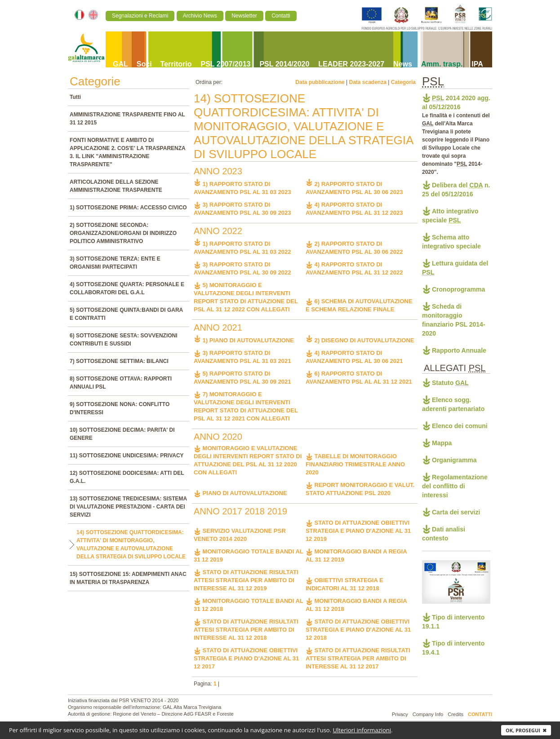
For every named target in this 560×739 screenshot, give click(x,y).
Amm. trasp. (442, 64)
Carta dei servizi (456, 512)
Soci (144, 64)
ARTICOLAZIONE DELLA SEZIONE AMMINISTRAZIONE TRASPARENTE (116, 186)
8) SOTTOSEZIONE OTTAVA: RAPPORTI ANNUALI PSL (121, 383)
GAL (120, 64)
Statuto (450, 383)
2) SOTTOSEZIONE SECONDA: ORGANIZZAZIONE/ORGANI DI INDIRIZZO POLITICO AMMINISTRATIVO (123, 233)
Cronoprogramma (458, 289)
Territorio (176, 64)
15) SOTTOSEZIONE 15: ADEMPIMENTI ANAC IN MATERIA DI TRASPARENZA (128, 578)
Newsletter (244, 16)
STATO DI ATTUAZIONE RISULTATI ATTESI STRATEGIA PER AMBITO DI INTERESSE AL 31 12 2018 (246, 630)
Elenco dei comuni (460, 426)
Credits (456, 714)
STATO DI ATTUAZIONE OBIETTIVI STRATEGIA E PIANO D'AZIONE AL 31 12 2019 (358, 531)
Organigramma (454, 460)
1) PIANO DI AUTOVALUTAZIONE (244, 340)
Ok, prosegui (526, 730)
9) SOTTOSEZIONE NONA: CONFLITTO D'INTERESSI (120, 408)
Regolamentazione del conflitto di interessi (455, 486)
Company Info (428, 714)
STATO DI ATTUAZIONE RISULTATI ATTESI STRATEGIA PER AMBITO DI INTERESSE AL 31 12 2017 (358, 658)
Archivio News (200, 16)
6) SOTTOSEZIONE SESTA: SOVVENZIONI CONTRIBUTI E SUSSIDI (124, 340)
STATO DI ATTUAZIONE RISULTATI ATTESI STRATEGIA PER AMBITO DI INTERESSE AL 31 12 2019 (246, 580)
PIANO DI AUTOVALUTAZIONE (240, 493)
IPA (477, 64)
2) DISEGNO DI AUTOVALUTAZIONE (360, 340)
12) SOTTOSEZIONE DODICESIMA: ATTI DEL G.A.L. (127, 477)
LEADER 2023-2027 (351, 64)
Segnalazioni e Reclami (140, 16)
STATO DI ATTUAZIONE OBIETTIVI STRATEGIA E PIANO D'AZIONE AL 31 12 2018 (358, 630)
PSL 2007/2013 (226, 64)
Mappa (442, 443)
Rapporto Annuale (459, 350)
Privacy (400, 714)
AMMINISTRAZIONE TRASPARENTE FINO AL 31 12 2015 (127, 119)
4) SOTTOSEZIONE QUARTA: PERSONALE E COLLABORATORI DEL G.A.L (127, 288)
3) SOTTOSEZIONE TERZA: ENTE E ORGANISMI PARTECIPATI (115, 263)
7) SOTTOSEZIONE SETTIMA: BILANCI (119, 361)
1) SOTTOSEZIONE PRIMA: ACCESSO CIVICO (128, 208)
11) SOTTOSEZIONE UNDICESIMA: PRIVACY (127, 456)
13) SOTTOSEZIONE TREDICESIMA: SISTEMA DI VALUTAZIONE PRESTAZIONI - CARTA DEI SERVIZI (128, 507)
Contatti (281, 16)
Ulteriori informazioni (362, 730)
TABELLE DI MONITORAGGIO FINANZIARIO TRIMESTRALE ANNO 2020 (355, 464)
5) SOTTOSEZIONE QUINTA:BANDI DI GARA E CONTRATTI (126, 314)
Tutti (75, 97)
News (403, 64)
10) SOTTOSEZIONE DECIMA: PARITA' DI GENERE (122, 434)
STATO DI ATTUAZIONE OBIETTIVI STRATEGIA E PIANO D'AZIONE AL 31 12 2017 (246, 658)
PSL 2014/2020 (284, 64)
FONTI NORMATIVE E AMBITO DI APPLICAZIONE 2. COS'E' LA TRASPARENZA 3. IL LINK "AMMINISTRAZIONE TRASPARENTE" (127, 152)
